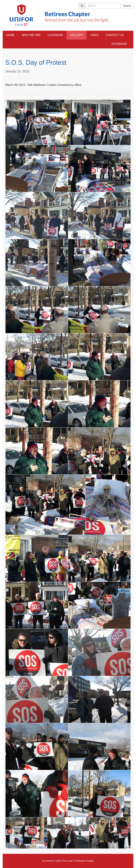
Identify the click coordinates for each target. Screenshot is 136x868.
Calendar (55, 35)
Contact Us (115, 35)
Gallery (77, 35)
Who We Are (31, 35)
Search (127, 6)
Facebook (119, 44)
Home (10, 35)
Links (94, 35)
